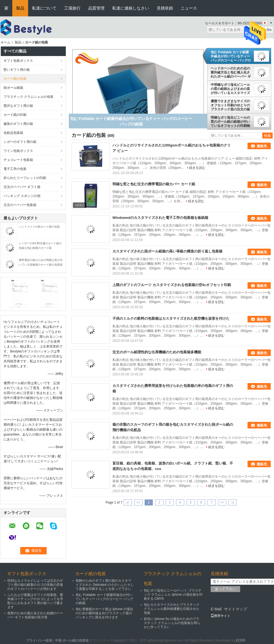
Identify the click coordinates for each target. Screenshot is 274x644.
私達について (44, 8)
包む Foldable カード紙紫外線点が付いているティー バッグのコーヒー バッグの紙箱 (231, 56)
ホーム (5, 42)
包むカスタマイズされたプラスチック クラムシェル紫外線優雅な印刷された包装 (172, 609)
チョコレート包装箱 (18, 160)
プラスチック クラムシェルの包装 (29, 97)
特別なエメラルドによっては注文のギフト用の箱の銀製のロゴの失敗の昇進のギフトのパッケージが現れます (35, 585)
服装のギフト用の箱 (18, 124)
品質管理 (96, 8)
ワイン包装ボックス (18, 151)
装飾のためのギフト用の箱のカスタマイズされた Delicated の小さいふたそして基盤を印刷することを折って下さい (105, 585)
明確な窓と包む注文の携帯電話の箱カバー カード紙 (154, 184)
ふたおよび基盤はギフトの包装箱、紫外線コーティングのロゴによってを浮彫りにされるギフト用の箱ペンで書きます (35, 601)
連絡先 (262, 146)
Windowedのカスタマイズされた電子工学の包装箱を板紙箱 (160, 218)
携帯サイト (221, 616)
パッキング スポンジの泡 (22, 196)
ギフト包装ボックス (18, 61)
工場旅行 (72, 8)
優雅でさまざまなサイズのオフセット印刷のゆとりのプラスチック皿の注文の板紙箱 (230, 105)
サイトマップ (236, 609)
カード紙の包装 (15, 79)
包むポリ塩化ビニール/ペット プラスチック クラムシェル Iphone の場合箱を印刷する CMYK (173, 595)
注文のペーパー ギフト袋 (22, 187)
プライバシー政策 (39, 640)
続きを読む (197, 168)
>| (233, 502)
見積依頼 (165, 8)
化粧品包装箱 (13, 133)
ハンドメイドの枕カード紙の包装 (39, 227)
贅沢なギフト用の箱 (18, 106)
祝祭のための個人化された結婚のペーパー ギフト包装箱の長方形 (35, 615)
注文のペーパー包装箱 (20, 205)
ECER (241, 640)
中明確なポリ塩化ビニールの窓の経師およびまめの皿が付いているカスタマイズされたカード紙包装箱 (230, 89)
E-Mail (216, 609)
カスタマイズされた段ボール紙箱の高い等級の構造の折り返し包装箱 (167, 251)
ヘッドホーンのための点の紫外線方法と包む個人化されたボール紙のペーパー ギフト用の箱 (231, 72)
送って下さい (225, 589)
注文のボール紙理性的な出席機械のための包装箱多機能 (157, 352)
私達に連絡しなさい (131, 8)
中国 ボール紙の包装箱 (72, 640)
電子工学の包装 (15, 169)
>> (222, 502)
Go (269, 30)
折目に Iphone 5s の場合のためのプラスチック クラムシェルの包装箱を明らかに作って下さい (172, 623)
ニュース (189, 8)
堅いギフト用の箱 (17, 70)
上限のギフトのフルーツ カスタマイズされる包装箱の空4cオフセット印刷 (172, 285)
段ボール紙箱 (13, 88)
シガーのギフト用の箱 (20, 142)
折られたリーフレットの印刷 (25, 178)
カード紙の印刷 (15, 115)
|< (128, 502)
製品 (20, 8)
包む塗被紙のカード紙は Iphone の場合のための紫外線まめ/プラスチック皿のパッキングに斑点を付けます (104, 613)
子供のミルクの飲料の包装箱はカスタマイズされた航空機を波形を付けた (171, 318)
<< (138, 502)
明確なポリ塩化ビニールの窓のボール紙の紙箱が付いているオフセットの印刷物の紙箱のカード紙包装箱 (230, 122)
